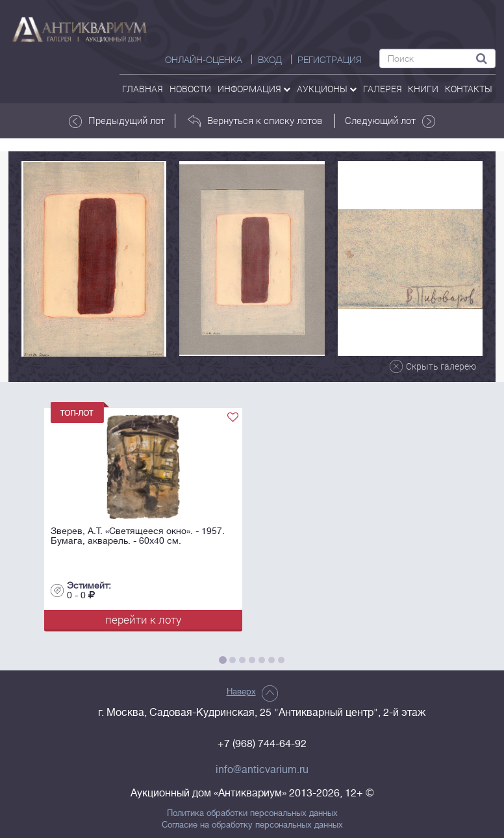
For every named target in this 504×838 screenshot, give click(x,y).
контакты (469, 89)
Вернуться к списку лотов (255, 121)
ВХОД (270, 60)
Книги (423, 89)
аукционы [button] (327, 89)
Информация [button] (254, 89)
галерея (383, 89)
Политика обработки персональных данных (252, 813)
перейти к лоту (143, 619)
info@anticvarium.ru (262, 770)
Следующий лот (390, 121)
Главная (143, 89)
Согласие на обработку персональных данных (252, 825)
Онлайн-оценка (204, 60)
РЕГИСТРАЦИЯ (330, 60)
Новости (190, 89)
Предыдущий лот (117, 121)
